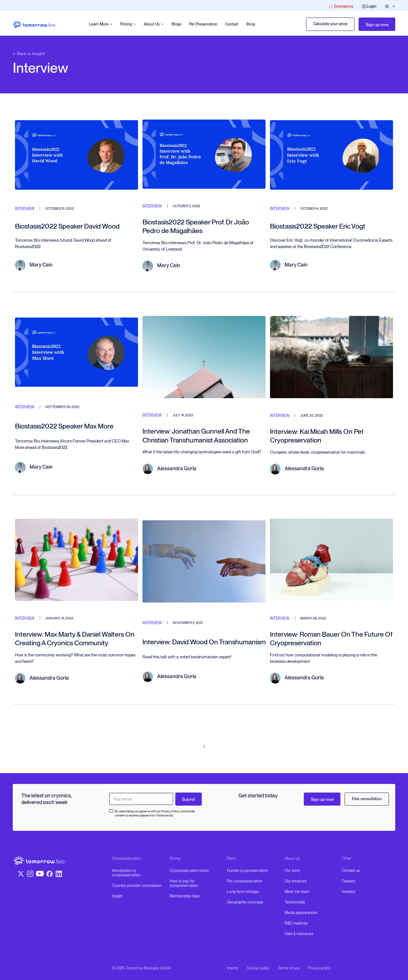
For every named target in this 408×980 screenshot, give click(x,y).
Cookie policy (258, 968)
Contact (232, 24)
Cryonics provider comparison (137, 886)
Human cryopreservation (248, 871)
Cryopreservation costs (189, 871)
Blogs (176, 24)
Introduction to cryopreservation (126, 873)
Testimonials (295, 902)
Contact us (351, 871)
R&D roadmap (296, 923)
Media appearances (301, 913)
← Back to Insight (29, 54)
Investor (349, 892)
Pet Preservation (203, 24)
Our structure (296, 881)
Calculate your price (330, 24)
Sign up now (377, 25)
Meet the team (297, 892)
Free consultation (367, 799)
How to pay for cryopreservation (184, 883)
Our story (292, 871)
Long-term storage (243, 892)
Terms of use (289, 968)
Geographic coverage (245, 902)
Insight (117, 896)
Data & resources (299, 934)
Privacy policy (319, 968)
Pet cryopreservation (244, 881)
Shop (251, 24)
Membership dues (185, 896)
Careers (349, 881)
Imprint (233, 968)
